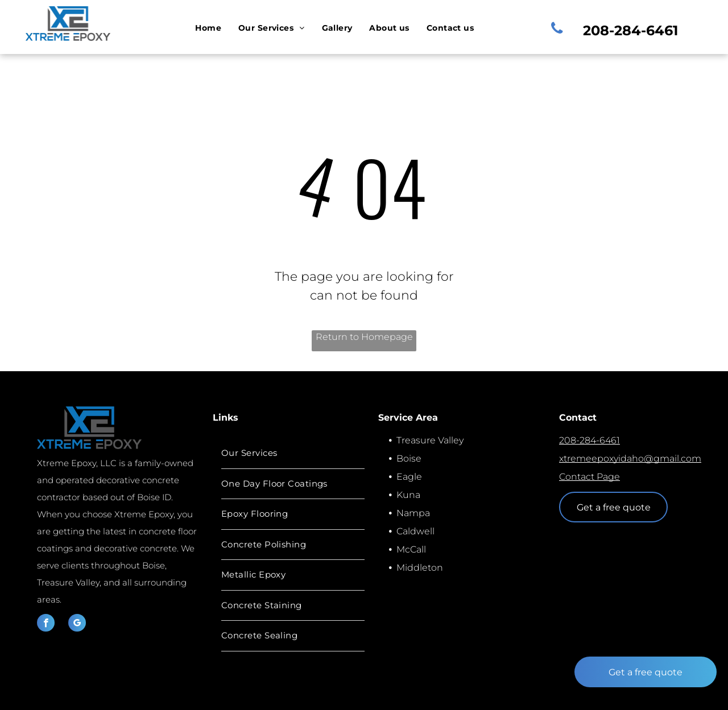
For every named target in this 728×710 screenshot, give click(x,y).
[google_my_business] (77, 624)
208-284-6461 (590, 440)
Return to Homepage (364, 337)
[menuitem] (208, 28)
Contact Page (590, 477)
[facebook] (46, 624)
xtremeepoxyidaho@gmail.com (630, 458)
